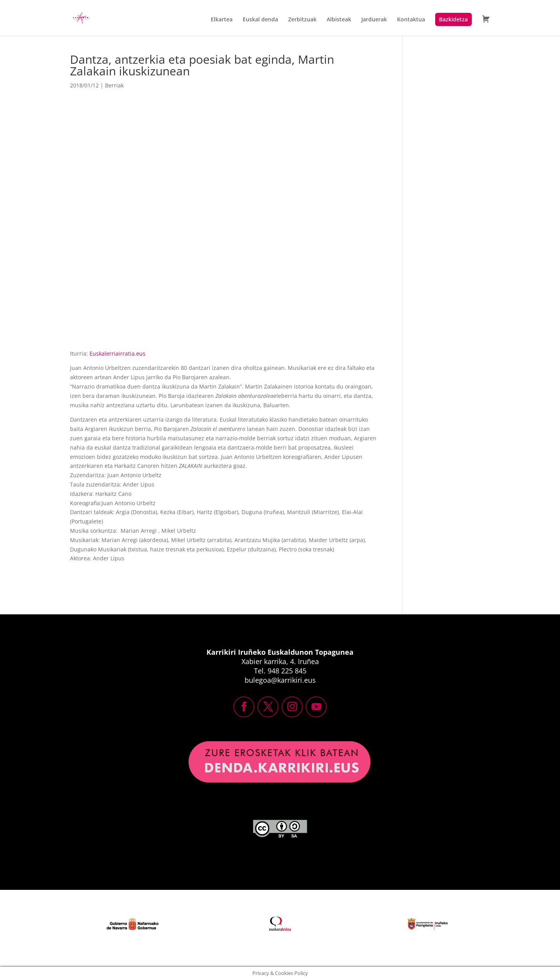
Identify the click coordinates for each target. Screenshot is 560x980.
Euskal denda (260, 20)
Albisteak (339, 20)
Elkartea (222, 20)
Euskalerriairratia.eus (117, 353)
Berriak (114, 85)
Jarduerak (374, 20)
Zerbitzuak (302, 20)
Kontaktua (411, 20)
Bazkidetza (453, 19)
